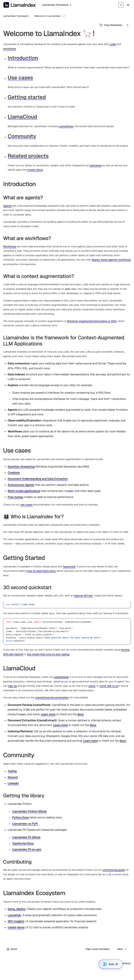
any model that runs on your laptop (48, 654)
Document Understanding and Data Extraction (38, 479)
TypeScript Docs (23, 843)
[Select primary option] (111, 25)
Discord (13, 777)
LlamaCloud (22, 117)
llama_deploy (16, 909)
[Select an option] (57, 5)
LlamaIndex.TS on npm (27, 849)
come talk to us (109, 686)
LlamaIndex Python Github (29, 811)
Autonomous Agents (21, 485)
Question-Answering (21, 467)
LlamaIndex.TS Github (26, 837)
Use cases (20, 78)
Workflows (10, 246)
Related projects (28, 156)
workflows (10, 49)
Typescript (69, 566)
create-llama (35, 170)
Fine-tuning (15, 497)
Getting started (27, 97)
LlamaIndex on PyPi (25, 824)
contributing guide (114, 870)
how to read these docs (42, 571)
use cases (26, 505)
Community (22, 136)
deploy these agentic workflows (111, 260)
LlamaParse (66, 126)
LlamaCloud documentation (52, 697)
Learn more (48, 714)
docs (81, 714)
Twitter (12, 771)
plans (92, 686)
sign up (12, 686)
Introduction (23, 58)
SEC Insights (16, 921)
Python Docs (21, 817)
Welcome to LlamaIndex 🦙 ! (50, 16)
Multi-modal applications (24, 491)
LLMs (113, 44)
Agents (8, 206)
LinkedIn (13, 783)
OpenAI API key (83, 595)
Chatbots (14, 473)
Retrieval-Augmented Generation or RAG (92, 321)
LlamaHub (96, 165)
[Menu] (128, 5)
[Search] (121, 5)
